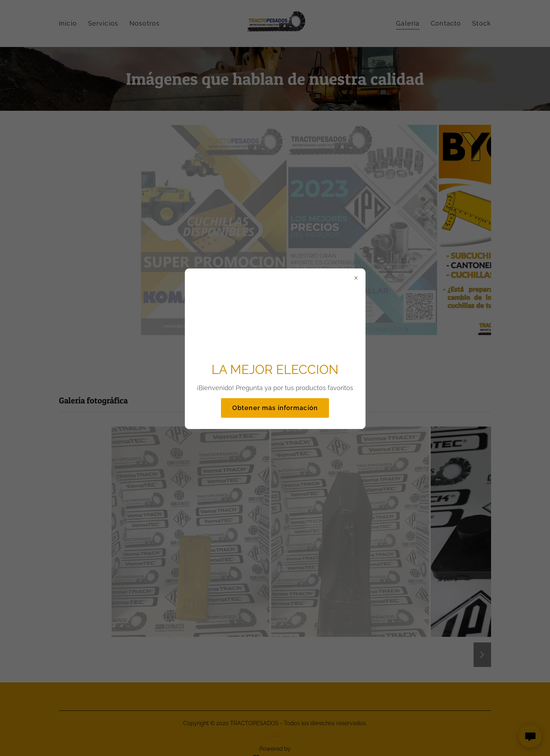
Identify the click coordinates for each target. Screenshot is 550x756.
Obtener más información (275, 408)
